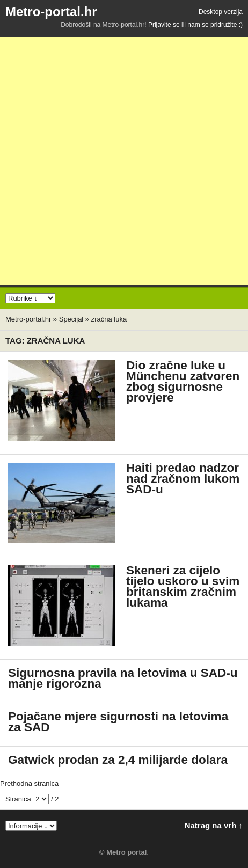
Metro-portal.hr (51, 12)
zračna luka (109, 319)
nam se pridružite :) (215, 25)
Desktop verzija (221, 12)
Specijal (71, 319)
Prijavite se (164, 25)
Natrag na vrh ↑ (214, 825)
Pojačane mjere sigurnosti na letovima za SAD (118, 722)
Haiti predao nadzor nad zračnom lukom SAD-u (183, 479)
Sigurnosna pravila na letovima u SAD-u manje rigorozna (123, 678)
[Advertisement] (124, 161)
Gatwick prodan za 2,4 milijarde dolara (118, 760)
